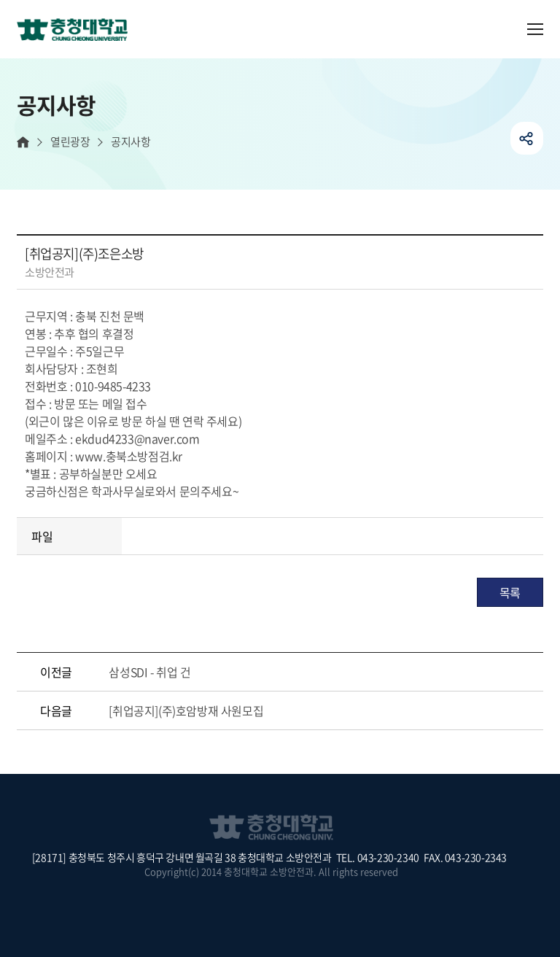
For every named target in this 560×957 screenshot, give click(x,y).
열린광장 (70, 142)
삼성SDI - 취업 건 (149, 672)
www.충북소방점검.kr (129, 456)
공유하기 (527, 138)
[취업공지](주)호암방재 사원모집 (186, 710)
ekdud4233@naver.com (137, 438)
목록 (510, 592)
